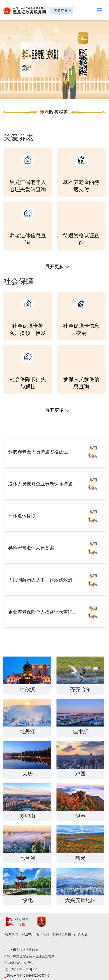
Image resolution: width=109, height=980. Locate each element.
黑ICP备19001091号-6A (22, 969)
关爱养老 (19, 138)
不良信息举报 (61, 935)
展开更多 (54, 266)
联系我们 (11, 935)
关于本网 (43, 935)
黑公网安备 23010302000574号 (28, 976)
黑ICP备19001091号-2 (18, 963)
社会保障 (19, 281)
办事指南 (93, 452)
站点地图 (80, 935)
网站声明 (27, 935)
